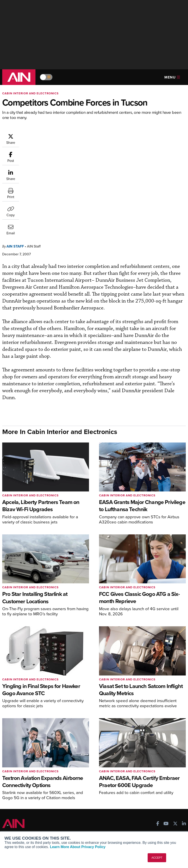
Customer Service (82, 755)
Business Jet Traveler (24, 771)
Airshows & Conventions (150, 779)
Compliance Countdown (150, 791)
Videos (138, 767)
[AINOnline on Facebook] (158, 727)
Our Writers (14, 818)
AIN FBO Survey (20, 749)
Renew (74, 761)
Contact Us (14, 830)
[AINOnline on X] (175, 727)
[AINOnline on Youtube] (166, 727)
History (11, 824)
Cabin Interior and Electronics (30, 93)
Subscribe (76, 749)
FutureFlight (15, 777)
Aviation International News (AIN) (30, 757)
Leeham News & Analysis (27, 793)
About (10, 812)
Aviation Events (144, 785)
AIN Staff (42, 136)
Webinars (139, 773)
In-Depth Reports (145, 761)
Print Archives (143, 749)
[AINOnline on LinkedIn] (184, 727)
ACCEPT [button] (157, 858)
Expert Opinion (143, 755)
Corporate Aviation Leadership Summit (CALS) (28, 785)
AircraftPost (17, 765)
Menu (172, 77)
